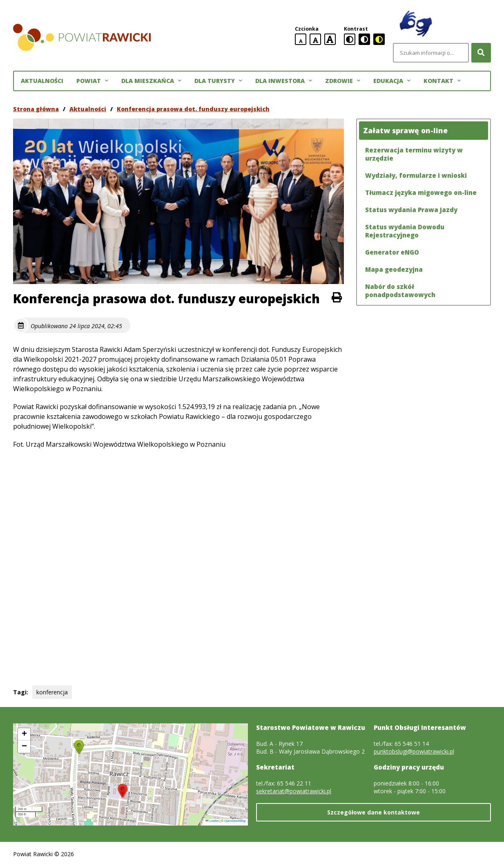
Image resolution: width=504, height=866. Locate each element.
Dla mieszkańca (151, 81)
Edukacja (392, 81)
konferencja (52, 692)
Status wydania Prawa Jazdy (411, 210)
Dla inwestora (284, 81)
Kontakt (442, 81)
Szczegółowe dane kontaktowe (374, 812)
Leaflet (212, 821)
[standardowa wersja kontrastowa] (350, 39)
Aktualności (42, 81)
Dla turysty (218, 81)
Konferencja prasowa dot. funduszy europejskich (193, 109)
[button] (123, 791)
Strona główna (36, 109)
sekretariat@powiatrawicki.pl (294, 791)
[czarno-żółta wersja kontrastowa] (379, 39)
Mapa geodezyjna (394, 269)
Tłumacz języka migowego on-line (421, 192)
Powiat (92, 81)
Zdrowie (343, 81)
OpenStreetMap (235, 821)
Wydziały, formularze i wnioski (416, 175)
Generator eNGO (392, 252)
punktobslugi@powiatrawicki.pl (414, 751)
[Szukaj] (481, 53)
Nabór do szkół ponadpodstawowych (400, 291)
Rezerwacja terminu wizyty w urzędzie (414, 154)
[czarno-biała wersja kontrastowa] (364, 39)
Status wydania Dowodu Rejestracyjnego (405, 231)
